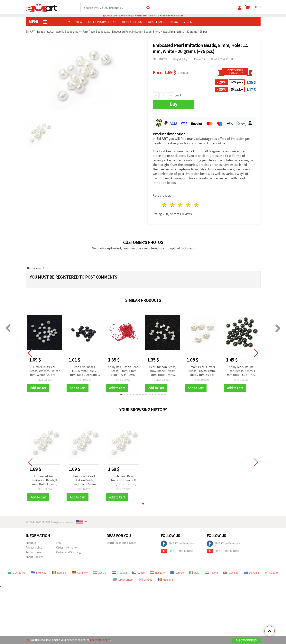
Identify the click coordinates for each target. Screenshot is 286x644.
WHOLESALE (156, 22)
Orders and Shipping (69, 552)
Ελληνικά (39, 573)
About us (31, 543)
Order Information (67, 547)
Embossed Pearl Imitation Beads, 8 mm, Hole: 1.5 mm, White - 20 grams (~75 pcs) (45, 480)
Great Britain (123, 580)
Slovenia (251, 573)
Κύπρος (271, 573)
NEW (79, 22)
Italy (194, 573)
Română (59, 573)
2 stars (172, 205)
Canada (145, 580)
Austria (100, 573)
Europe (177, 573)
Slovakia (231, 573)
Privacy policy (34, 547)
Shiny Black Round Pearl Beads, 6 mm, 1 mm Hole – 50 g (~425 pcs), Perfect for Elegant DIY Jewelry (241, 371)
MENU (38, 22)
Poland (211, 573)
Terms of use (34, 552)
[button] (121, 394)
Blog (174, 22)
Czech (138, 573)
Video (188, 22)
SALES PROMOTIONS (102, 22)
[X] (27, 640)
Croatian (119, 573)
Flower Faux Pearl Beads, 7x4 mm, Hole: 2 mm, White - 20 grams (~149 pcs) (45, 371)
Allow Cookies (246, 640)
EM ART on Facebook (177, 544)
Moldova (165, 580)
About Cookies (35, 557)
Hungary (157, 573)
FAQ (59, 543)
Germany (80, 573)
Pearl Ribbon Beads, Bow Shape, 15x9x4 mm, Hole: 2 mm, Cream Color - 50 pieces (163, 371)
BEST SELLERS (132, 22)
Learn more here (100, 640)
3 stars (180, 205)
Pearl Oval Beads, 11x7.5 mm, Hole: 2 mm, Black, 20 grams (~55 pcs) (84, 371)
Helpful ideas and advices (121, 543)
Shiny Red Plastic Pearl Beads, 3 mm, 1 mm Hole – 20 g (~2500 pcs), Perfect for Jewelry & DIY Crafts (123, 371)
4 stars (188, 205)
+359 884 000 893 (170, 16)
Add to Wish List (222, 59)
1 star (165, 205)
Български (17, 573)
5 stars (196, 205)
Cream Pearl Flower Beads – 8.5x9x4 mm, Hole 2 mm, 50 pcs (202, 371)
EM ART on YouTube (177, 551)
